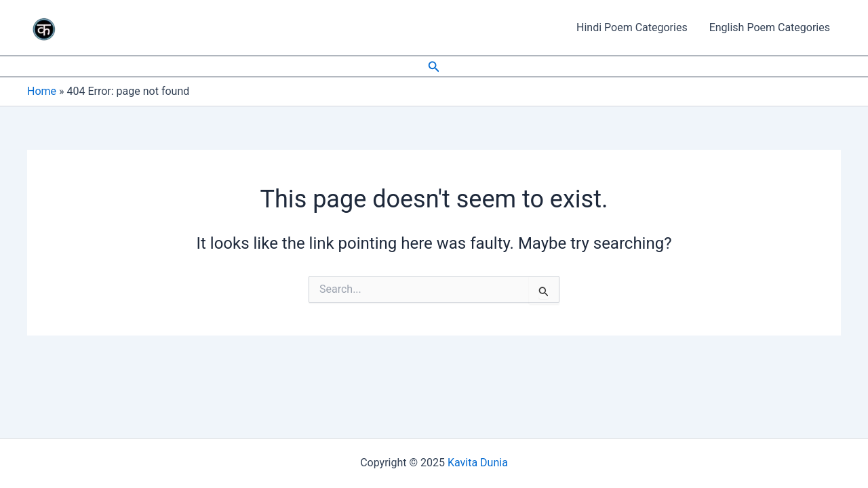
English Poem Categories (770, 27)
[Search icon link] (434, 67)
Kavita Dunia (478, 463)
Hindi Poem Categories (632, 27)
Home (42, 91)
